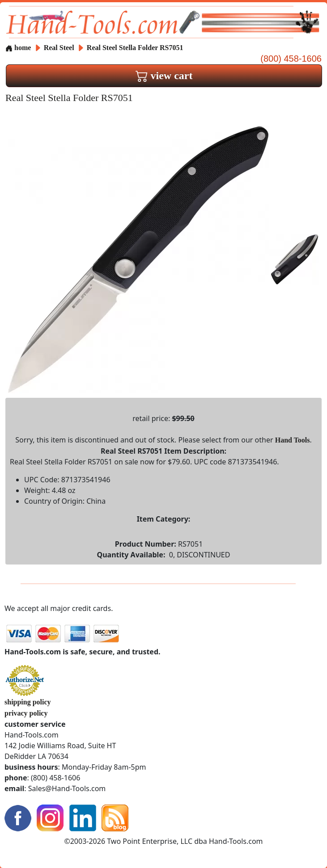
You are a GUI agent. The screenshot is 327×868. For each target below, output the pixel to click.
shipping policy (28, 702)
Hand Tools (293, 440)
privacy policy (26, 713)
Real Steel (60, 48)
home (18, 48)
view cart (164, 76)
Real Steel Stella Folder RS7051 (135, 48)
